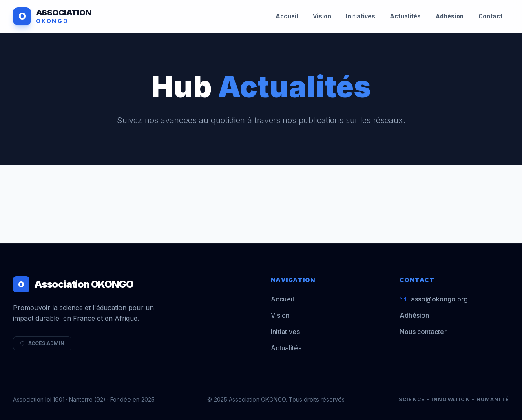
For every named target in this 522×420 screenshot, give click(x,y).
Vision (322, 16)
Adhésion (450, 16)
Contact (490, 16)
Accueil (287, 16)
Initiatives (361, 16)
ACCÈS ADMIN (42, 343)
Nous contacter (423, 332)
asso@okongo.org (439, 299)
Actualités (405, 16)
